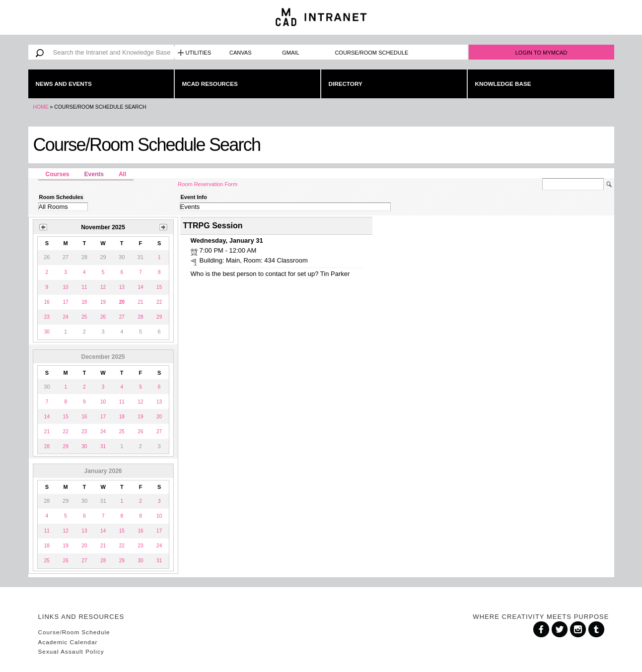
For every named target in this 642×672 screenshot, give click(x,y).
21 (140, 302)
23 (47, 317)
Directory (346, 84)
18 (84, 302)
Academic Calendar (68, 642)
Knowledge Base (503, 84)
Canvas (241, 53)
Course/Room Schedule (371, 53)
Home (41, 107)
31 (103, 446)
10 (66, 287)
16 (47, 302)
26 (103, 317)
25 (84, 317)
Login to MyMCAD (541, 53)
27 (122, 317)
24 (66, 317)
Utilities (199, 53)
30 (47, 332)
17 (66, 302)
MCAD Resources (210, 84)
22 (159, 302)
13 (122, 287)
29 (159, 317)
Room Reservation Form (208, 184)
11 (84, 287)
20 (159, 417)
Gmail (290, 53)
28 (140, 317)
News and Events (64, 84)
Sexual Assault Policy (71, 651)
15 (159, 287)
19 (103, 302)
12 (103, 287)
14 (140, 287)
